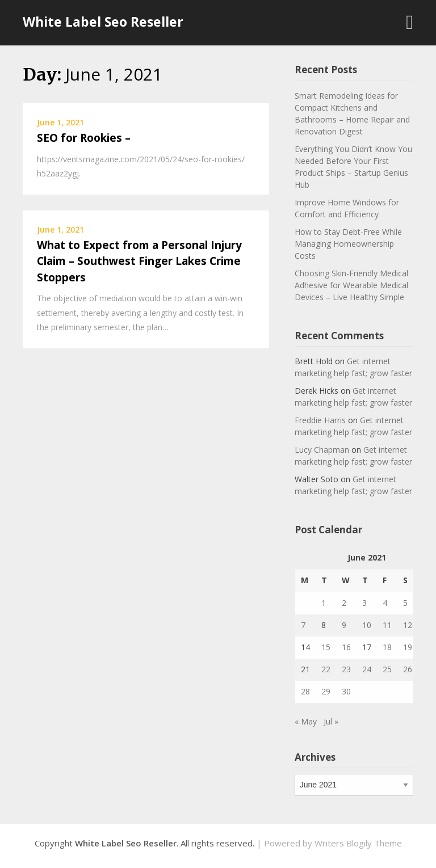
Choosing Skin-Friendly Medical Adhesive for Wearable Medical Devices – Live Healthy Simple (351, 285)
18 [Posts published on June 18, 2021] (387, 647)
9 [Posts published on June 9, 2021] (344, 625)
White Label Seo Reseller (103, 22)
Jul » (331, 721)
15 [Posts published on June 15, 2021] (326, 647)
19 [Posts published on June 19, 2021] (408, 647)
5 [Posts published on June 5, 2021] (405, 603)
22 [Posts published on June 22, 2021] (326, 669)
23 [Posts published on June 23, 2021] (346, 669)
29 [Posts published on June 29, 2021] (326, 691)
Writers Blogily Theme (358, 843)
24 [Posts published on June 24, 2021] (367, 669)
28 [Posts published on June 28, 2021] (305, 691)
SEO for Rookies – (84, 138)
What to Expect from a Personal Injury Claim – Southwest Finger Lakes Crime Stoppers (139, 261)
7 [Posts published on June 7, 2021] (303, 625)
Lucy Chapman (322, 450)
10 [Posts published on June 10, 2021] (367, 625)
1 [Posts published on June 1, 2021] (324, 603)
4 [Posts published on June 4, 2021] (385, 603)
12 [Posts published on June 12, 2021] (408, 625)
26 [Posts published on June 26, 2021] (408, 669)
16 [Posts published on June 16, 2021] (346, 647)
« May (306, 721)
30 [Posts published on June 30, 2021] (346, 691)
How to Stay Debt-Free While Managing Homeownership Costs (348, 244)
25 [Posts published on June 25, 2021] (387, 669)
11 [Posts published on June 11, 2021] (387, 625)
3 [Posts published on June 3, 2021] (364, 603)
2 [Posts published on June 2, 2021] (344, 603)
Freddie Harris (320, 420)
